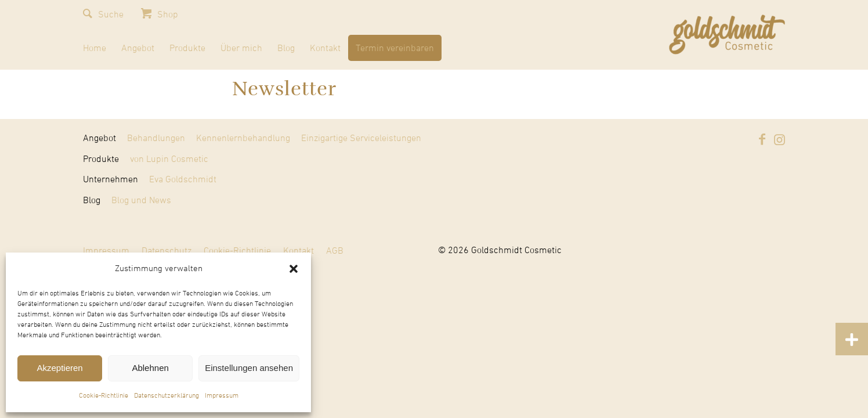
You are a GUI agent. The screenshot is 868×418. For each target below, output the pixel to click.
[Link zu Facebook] (762, 139)
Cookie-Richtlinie (104, 396)
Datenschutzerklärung (167, 396)
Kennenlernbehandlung (243, 138)
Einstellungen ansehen (249, 368)
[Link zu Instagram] (779, 139)
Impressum (222, 396)
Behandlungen (156, 138)
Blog (92, 200)
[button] (294, 269)
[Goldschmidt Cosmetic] (727, 35)
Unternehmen (111, 179)
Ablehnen (150, 368)
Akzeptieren (59, 368)
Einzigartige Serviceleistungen (361, 138)
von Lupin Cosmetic (169, 159)
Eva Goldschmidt (183, 179)
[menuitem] (95, 50)
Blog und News (141, 200)
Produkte (101, 159)
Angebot (100, 138)
